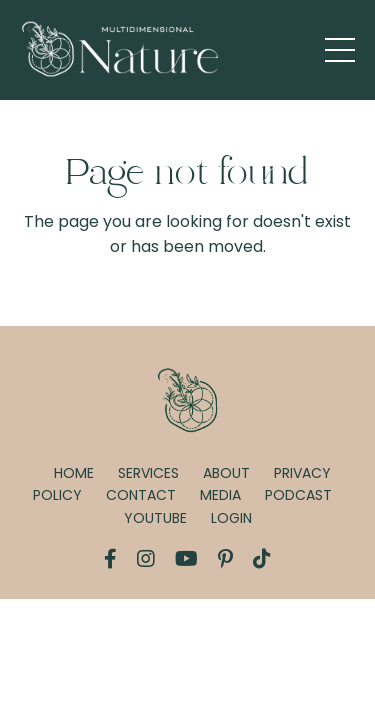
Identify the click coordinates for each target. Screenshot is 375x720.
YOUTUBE (155, 518)
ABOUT (226, 473)
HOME (74, 473)
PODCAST (298, 495)
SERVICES (148, 473)
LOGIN (231, 518)
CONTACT (141, 495)
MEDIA (220, 495)
